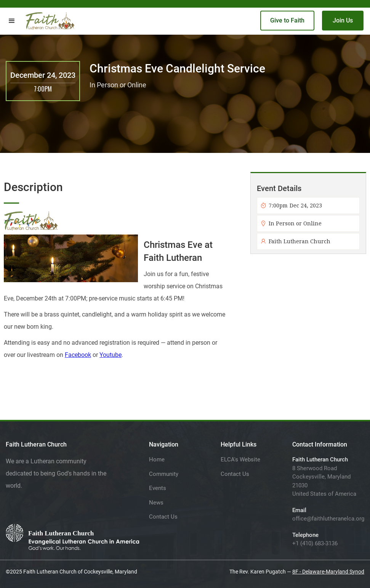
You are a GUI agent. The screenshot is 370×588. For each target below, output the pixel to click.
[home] (50, 21)
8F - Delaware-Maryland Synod (328, 572)
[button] (12, 21)
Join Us (343, 20)
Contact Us (163, 517)
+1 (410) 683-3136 (315, 543)
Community (164, 474)
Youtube (111, 355)
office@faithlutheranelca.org (328, 519)
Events (158, 488)
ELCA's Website (240, 459)
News (156, 503)
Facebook (78, 355)
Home (157, 459)
